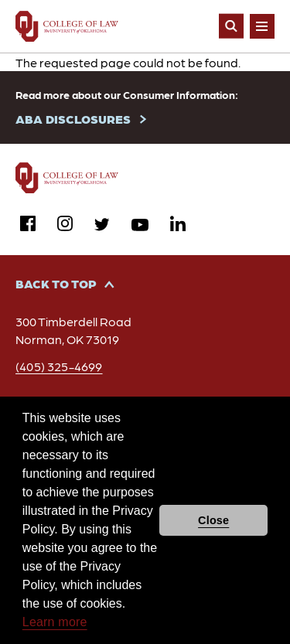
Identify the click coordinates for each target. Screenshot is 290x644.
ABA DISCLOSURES (73, 119)
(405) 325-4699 (59, 366)
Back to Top (56, 283)
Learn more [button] (55, 622)
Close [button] (213, 520)
